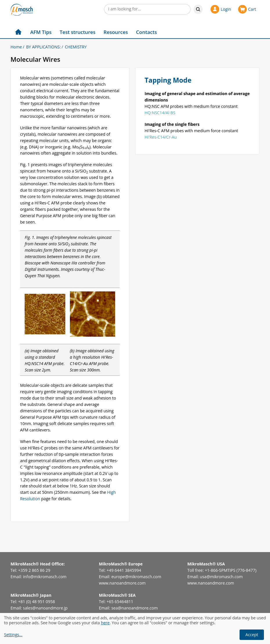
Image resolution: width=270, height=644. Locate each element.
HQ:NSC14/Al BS (160, 113)
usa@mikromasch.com (221, 577)
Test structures (78, 32)
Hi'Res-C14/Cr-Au (161, 137)
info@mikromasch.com (45, 577)
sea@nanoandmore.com (135, 608)
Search (198, 9)
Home (16, 47)
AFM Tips (41, 32)
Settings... (13, 635)
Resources (116, 32)
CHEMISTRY (76, 47)
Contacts (146, 32)
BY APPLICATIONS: (44, 47)
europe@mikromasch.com (136, 577)
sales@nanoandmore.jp (45, 608)
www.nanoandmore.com (122, 583)
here (105, 623)
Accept (252, 635)
